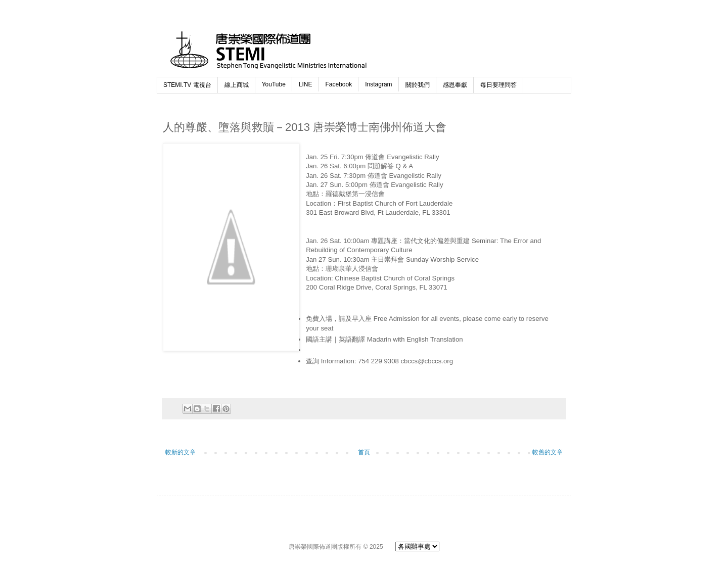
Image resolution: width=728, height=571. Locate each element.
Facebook (339, 84)
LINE (306, 84)
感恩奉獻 (455, 85)
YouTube (274, 84)
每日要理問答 (498, 85)
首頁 (364, 452)
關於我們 (418, 85)
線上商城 (237, 85)
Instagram (378, 84)
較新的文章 (180, 452)
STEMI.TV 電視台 (187, 85)
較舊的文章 (548, 452)
